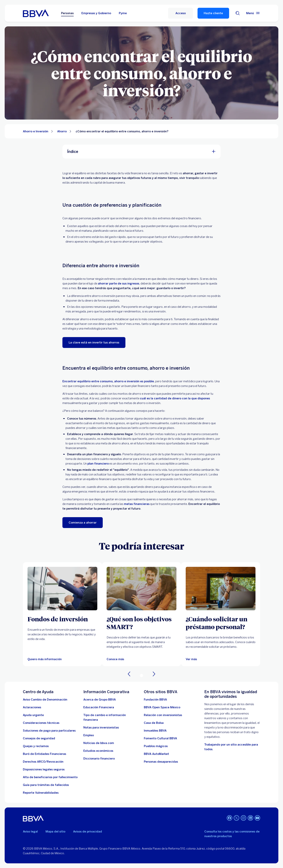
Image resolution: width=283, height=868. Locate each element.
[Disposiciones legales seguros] (44, 769)
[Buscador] (238, 13)
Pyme (123, 13)
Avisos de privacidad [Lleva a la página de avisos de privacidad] (88, 832)
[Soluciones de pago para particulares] (49, 731)
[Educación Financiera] (99, 707)
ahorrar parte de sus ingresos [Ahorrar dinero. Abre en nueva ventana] (119, 284)
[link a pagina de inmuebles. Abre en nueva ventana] (155, 731)
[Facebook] (230, 818)
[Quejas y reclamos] (36, 746)
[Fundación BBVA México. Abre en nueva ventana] (155, 700)
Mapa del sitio (55, 832)
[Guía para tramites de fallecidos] (46, 785)
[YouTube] (257, 818)
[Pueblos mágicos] (156, 746)
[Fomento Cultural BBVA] (160, 738)
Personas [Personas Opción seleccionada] (67, 13)
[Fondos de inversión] (62, 619)
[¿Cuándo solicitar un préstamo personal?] (221, 623)
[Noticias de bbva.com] (99, 743)
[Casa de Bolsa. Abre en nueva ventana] (154, 723)
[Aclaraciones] (32, 707)
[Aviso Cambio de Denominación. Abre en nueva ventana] (45, 700)
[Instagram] (243, 818)
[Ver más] (191, 659)
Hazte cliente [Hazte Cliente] (213, 13)
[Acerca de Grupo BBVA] (100, 700)
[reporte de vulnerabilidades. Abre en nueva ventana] (41, 793)
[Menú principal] (253, 13)
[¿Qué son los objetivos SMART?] (141, 623)
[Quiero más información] (45, 659)
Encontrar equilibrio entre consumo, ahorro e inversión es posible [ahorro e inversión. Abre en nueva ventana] (108, 381)
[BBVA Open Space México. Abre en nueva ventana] (162, 707)
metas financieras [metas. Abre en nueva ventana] (137, 504)
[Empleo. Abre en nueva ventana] (89, 735)
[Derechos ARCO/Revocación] (43, 762)
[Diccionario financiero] (99, 759)
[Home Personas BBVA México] (36, 13)
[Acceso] (180, 13)
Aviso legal (30, 832)
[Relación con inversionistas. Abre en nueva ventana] (163, 715)
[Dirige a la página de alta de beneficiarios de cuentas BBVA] (50, 777)
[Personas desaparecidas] (161, 762)
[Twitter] (236, 818)
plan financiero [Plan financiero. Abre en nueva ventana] (98, 464)
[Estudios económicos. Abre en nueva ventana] (98, 751)
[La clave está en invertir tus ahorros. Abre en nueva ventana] (94, 343)
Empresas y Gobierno (96, 13)
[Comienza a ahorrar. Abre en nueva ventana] (83, 523)
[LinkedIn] (250, 818)
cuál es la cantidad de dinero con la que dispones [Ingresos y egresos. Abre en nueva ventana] (175, 398)
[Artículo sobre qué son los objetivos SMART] (141, 589)
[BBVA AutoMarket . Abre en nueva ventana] (156, 754)
